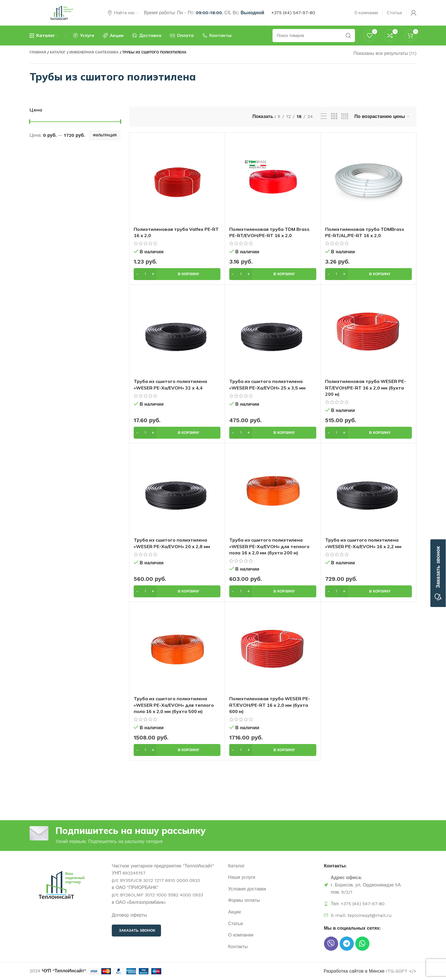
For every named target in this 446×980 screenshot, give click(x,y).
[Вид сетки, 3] (334, 116)
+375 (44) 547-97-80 (293, 13)
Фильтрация (105, 135)
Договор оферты (129, 915)
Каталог (58, 52)
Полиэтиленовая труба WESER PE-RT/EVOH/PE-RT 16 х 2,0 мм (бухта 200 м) (366, 388)
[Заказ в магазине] (382, 116)
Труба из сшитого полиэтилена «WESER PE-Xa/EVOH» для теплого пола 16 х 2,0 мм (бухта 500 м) (174, 705)
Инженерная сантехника (94, 52)
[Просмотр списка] (324, 116)
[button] (177, 274)
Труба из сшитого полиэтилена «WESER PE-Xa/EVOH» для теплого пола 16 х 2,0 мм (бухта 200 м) (269, 546)
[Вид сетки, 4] (345, 116)
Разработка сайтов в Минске (354, 971)
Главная (38, 52)
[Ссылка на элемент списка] (273, 866)
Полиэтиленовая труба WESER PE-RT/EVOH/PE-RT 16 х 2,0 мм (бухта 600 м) (270, 705)
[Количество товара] (145, 274)
